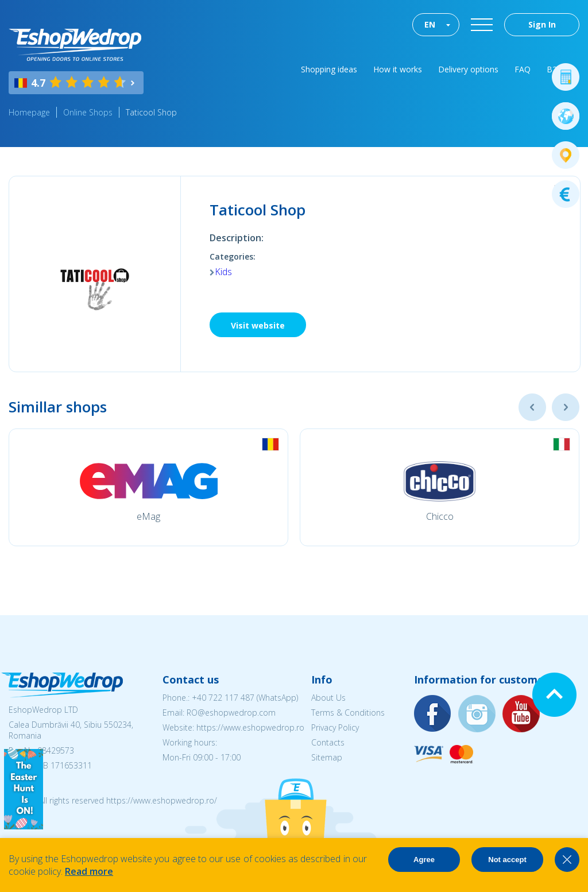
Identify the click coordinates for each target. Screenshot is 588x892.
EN (430, 24)
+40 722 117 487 (223, 698)
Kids (223, 272)
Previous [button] (532, 407)
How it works (398, 69)
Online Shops (88, 112)
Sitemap (327, 757)
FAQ (523, 69)
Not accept (507, 860)
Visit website (258, 325)
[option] (148, 487)
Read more (89, 871)
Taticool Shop (151, 112)
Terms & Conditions (348, 713)
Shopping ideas (329, 69)
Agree (424, 860)
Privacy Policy (335, 727)
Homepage (29, 112)
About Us (328, 698)
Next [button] (566, 407)
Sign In (542, 24)
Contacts (328, 742)
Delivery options (468, 69)
